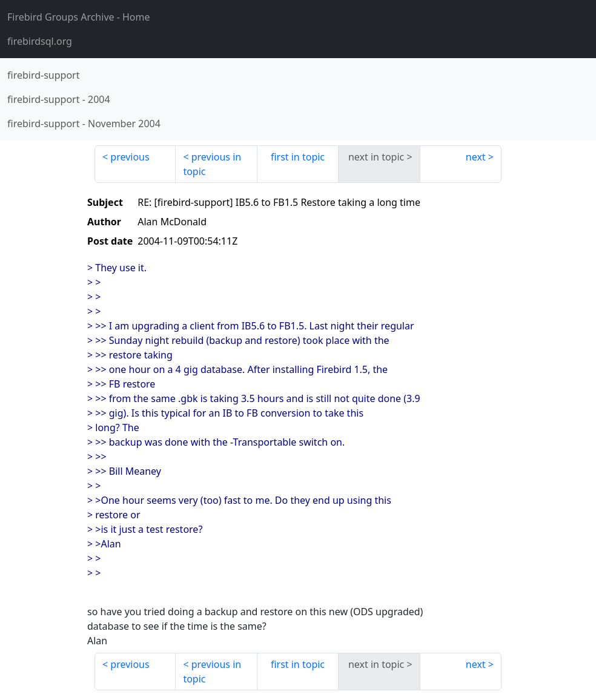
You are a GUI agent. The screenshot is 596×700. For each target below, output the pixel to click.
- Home (79, 17)
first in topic (298, 157)
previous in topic (212, 164)
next (476, 157)
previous (130, 157)
